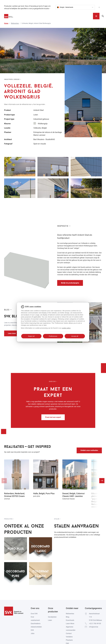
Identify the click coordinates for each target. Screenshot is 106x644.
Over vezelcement (35, 619)
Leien (50, 620)
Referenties (70, 614)
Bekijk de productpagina (70, 283)
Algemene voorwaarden (71, 628)
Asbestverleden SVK (36, 628)
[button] (102, 481)
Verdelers (69, 637)
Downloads (70, 620)
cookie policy (66, 328)
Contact (69, 633)
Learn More (70, 624)
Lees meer (12, 333)
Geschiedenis (36, 624)
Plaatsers (69, 640)
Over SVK (34, 614)
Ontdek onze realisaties (89, 450)
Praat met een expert (53, 417)
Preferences (53, 336)
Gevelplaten (52, 617)
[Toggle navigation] (96, 16)
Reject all (31, 336)
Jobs (33, 633)
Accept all (75, 336)
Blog (68, 617)
